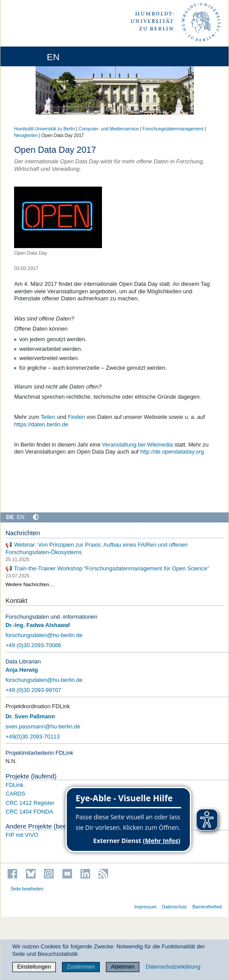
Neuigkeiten (26, 135)
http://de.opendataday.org (172, 452)
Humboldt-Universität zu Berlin (44, 129)
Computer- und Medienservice (109, 129)
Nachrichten (23, 533)
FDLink (15, 785)
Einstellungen (34, 967)
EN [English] (21, 517)
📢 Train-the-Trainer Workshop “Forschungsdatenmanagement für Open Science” (107, 568)
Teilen (48, 417)
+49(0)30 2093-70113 (32, 737)
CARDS (16, 794)
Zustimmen (81, 967)
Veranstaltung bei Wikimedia (137, 445)
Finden (76, 417)
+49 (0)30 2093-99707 (33, 690)
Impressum (146, 907)
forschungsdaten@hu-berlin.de (44, 635)
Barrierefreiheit (207, 907)
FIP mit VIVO (22, 835)
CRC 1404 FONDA (29, 812)
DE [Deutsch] (10, 517)
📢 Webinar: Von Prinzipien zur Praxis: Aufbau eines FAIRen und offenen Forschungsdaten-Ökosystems (96, 548)
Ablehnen (123, 967)
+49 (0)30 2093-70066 (33, 645)
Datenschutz (175, 907)
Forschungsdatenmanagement (173, 129)
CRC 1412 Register (30, 803)
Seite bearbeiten (27, 889)
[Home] (32, 56)
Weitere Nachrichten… (29, 584)
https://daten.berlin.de (41, 424)
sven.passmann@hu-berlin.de (43, 726)
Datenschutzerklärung (173, 967)
